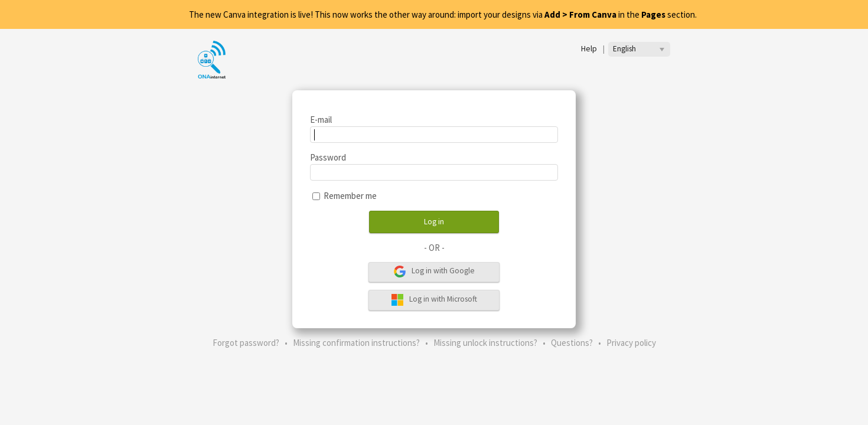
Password (328, 157)
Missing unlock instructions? (485, 343)
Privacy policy (631, 343)
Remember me (350, 196)
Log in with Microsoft (434, 300)
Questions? (572, 343)
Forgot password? (246, 343)
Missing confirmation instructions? (356, 343)
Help (589, 49)
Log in (434, 222)
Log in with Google (434, 272)
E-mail (321, 120)
